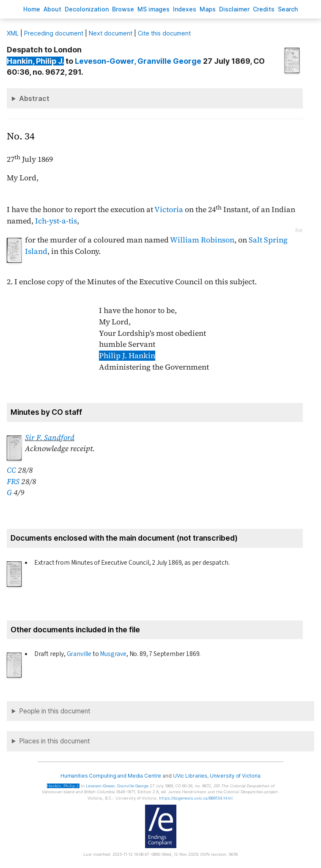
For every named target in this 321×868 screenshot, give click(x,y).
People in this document (55, 711)
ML (13, 33)
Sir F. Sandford (50, 438)
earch (288, 9)
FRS (13, 482)
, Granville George (138, 61)
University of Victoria (235, 776)
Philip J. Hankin (127, 356)
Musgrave (113, 654)
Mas (208, 9)
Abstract (34, 98)
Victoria (169, 210)
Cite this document (164, 33)
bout (52, 9)
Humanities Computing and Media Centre (111, 776)
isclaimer (234, 9)
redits (264, 9)
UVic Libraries (190, 776)
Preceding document (54, 33)
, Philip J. (35, 61)
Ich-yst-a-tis (56, 221)
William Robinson (202, 240)
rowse (123, 9)
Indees (185, 9)
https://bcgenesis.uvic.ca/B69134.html (196, 798)
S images (154, 9)
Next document (111, 33)
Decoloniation (87, 9)
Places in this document (55, 741)
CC (11, 470)
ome (32, 9)
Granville (79, 654)
